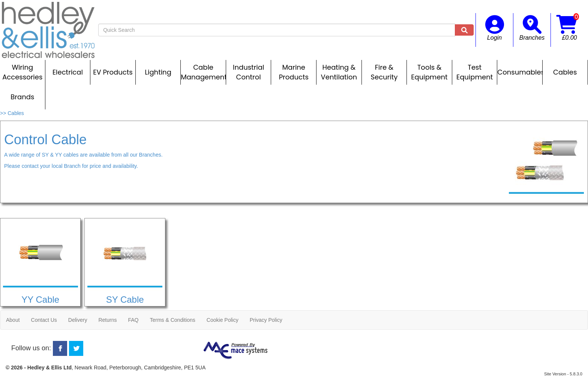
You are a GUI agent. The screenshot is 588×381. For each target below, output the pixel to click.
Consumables (520, 72)
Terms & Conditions (172, 320)
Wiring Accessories (22, 72)
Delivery (78, 320)
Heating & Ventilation (339, 72)
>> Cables (12, 113)
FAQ (133, 320)
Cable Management (203, 72)
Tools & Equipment (429, 72)
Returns (107, 320)
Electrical (68, 72)
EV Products (113, 72)
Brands (22, 97)
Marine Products (294, 72)
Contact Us (44, 320)
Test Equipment (475, 72)
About (13, 320)
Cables (565, 72)
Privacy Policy (266, 320)
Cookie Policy (223, 320)
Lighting (158, 72)
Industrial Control (248, 72)
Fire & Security (384, 72)
